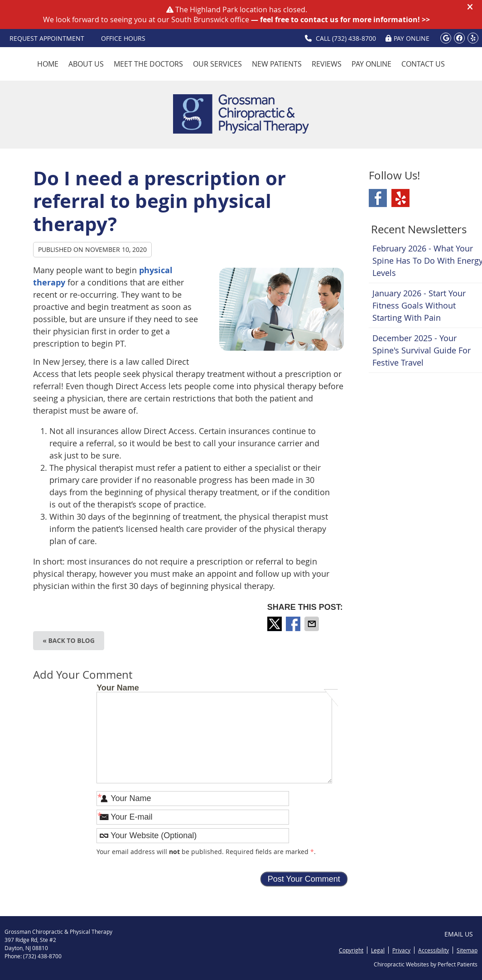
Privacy (401, 950)
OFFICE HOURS (123, 38)
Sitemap (467, 950)
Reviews (327, 64)
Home (48, 64)
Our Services (217, 64)
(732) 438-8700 (354, 38)
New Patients (277, 64)
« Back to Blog (69, 640)
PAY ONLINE (407, 38)
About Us (86, 64)
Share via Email (313, 624)
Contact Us (423, 64)
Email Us (459, 934)
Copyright (351, 950)
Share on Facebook (294, 624)
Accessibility (434, 950)
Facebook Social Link (378, 198)
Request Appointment (47, 38)
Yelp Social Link (400, 198)
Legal (378, 950)
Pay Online (371, 64)
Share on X (275, 624)
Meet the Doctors (148, 64)
